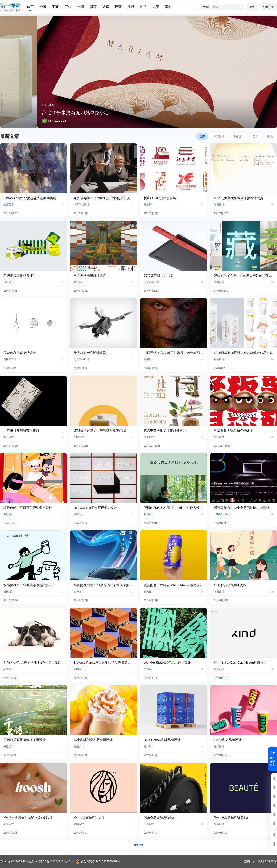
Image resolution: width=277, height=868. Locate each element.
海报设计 (219, 205)
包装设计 (9, 282)
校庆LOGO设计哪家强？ (161, 198)
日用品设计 (10, 359)
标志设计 (149, 205)
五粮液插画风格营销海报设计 (25, 740)
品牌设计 (9, 437)
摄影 (131, 7)
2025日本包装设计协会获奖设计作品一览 (243, 353)
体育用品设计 (81, 205)
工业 (68, 7)
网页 (93, 7)
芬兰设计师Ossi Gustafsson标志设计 (240, 662)
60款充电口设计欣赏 (159, 275)
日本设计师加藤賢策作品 (21, 430)
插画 (118, 7)
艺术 (143, 7)
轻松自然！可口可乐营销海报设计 (28, 508)
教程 (106, 7)
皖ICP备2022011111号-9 (55, 861)
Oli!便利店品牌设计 (228, 740)
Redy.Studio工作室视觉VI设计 (95, 508)
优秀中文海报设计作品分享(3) (165, 430)
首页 (30, 7)
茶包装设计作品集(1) (18, 275)
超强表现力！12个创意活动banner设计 (242, 508)
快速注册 (269, 7)
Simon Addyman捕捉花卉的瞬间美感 (30, 198)
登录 (252, 7)
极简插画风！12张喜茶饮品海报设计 (30, 585)
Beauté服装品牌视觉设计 (232, 817)
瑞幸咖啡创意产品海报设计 (93, 740)
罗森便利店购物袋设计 (20, 353)
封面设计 (149, 514)
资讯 (43, 7)
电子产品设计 (151, 282)
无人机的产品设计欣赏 (90, 353)
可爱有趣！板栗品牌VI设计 (233, 430)
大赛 (156, 7)
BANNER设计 (222, 514)
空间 (81, 7)
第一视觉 (28, 861)
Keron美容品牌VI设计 (89, 817)
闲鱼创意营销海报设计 (160, 817)
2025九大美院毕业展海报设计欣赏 (238, 198)
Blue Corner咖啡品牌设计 (162, 740)
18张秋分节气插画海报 (230, 585)
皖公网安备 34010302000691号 (98, 862)
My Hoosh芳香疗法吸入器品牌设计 (29, 817)
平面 (55, 7)
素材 (168, 7)
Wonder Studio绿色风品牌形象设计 (169, 662)
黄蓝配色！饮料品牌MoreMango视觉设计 (173, 585)
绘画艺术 (9, 205)
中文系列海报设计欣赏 (90, 275)
